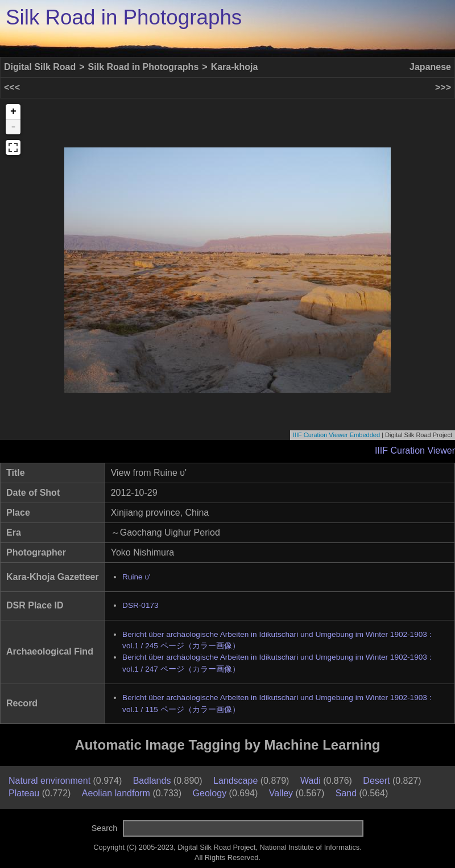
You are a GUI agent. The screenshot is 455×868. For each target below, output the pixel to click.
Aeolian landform (116, 793)
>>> (443, 87)
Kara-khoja (235, 67)
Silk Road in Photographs (124, 17)
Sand (346, 793)
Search (105, 828)
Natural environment (49, 781)
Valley (281, 793)
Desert (376, 781)
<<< (12, 87)
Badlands (152, 781)
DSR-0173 (140, 605)
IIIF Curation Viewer (415, 451)
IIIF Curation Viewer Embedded (336, 435)
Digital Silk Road (40, 67)
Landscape (235, 781)
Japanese (430, 67)
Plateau (24, 793)
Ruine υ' (136, 577)
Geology (210, 793)
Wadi (311, 781)
